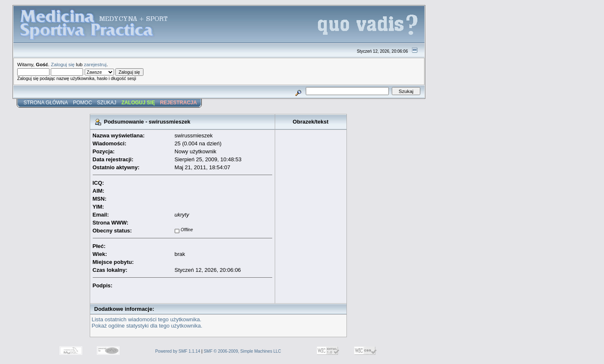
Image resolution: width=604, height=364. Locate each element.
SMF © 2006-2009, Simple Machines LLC (242, 351)
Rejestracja (178, 103)
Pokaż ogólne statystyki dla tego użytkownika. (147, 326)
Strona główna (46, 103)
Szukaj (107, 103)
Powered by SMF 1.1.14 (178, 351)
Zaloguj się (63, 64)
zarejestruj (95, 64)
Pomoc (82, 103)
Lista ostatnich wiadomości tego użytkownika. (147, 319)
